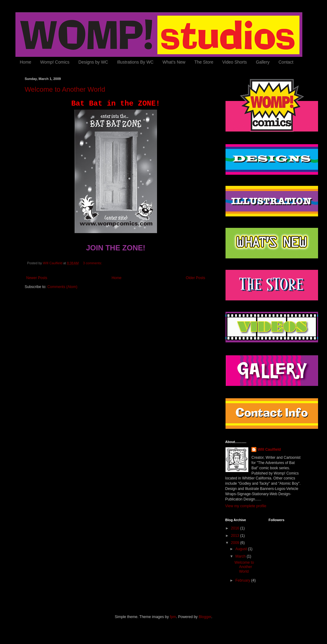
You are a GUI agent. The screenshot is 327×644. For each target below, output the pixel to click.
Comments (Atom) (62, 287)
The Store (204, 62)
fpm (173, 617)
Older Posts (195, 278)
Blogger (205, 617)
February (243, 580)
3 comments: (93, 263)
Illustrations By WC (135, 62)
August (242, 549)
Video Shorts (234, 62)
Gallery (263, 62)
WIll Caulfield (269, 450)
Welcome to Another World (65, 89)
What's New (174, 62)
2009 (236, 543)
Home (25, 62)
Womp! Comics (55, 62)
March (241, 556)
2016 (236, 528)
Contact (286, 62)
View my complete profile (246, 506)
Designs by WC (93, 62)
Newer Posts (37, 278)
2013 (236, 536)
